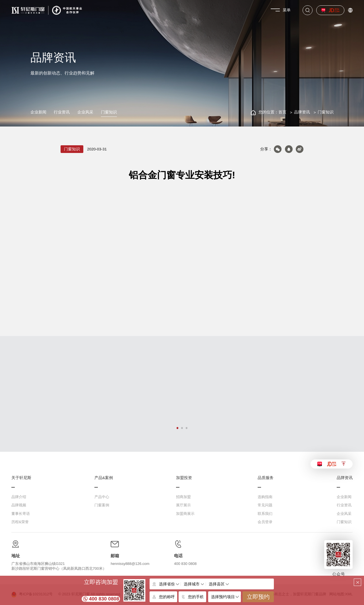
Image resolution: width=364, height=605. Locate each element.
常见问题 (265, 505)
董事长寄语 (21, 514)
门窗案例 (102, 505)
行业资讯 (62, 112)
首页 (282, 112)
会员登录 (265, 522)
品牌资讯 (302, 112)
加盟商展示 (185, 514)
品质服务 (266, 478)
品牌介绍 (19, 497)
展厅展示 (183, 505)
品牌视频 (19, 505)
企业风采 (85, 112)
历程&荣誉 (20, 522)
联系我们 (265, 514)
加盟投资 (184, 478)
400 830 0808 (104, 599)
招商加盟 (183, 497)
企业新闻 (38, 112)
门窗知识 (109, 112)
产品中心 (102, 497)
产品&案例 (104, 478)
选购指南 (265, 497)
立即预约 (258, 597)
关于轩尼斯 (21, 478)
